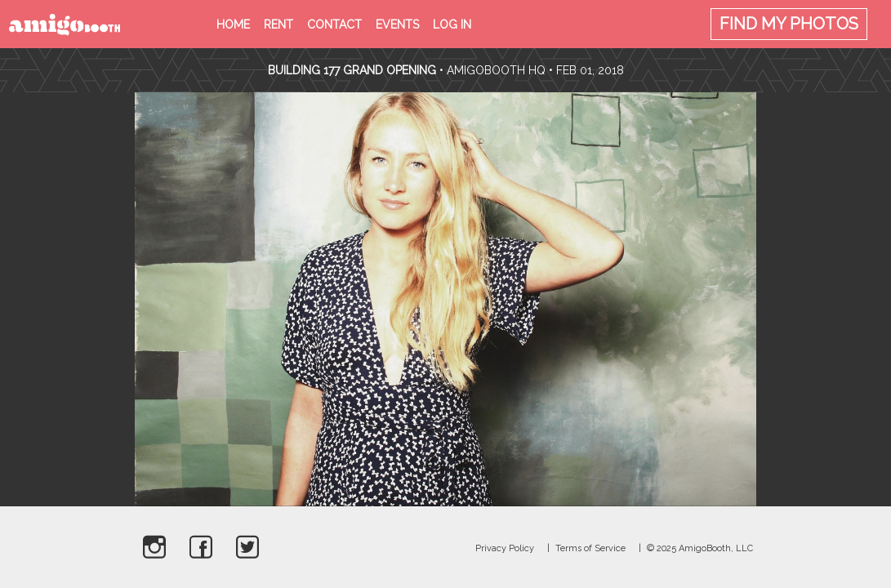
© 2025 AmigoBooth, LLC (700, 548)
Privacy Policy (505, 548)
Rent (278, 24)
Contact (334, 24)
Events (397, 24)
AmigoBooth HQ (496, 70)
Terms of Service (590, 548)
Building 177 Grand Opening (354, 70)
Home (233, 24)
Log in (452, 24)
